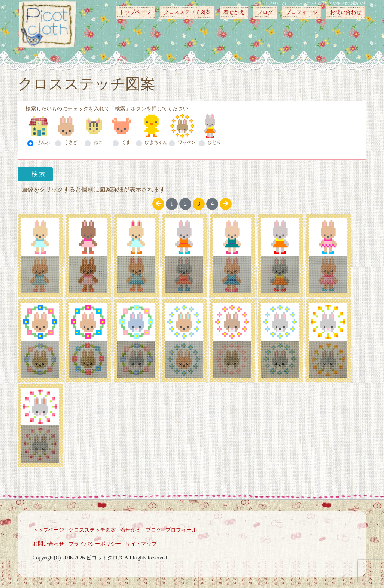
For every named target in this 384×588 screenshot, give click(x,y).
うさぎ (71, 142)
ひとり (214, 142)
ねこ (98, 142)
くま (126, 142)
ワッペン (187, 142)
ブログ (265, 12)
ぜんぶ (43, 142)
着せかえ (234, 12)
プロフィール (301, 12)
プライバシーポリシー (95, 544)
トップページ (135, 12)
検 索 (38, 174)
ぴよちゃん (156, 142)
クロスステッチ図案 (187, 12)
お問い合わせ (346, 12)
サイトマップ (141, 544)
